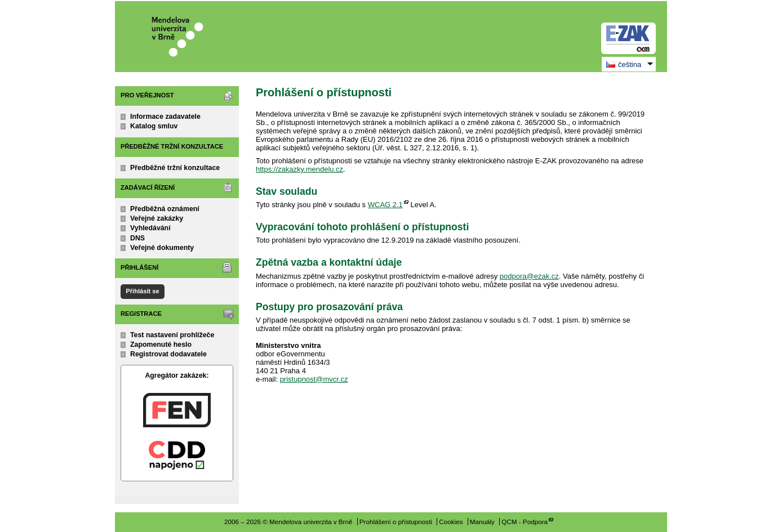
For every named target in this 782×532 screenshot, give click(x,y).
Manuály (482, 522)
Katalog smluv (154, 126)
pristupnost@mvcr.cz (314, 379)
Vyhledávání (150, 228)
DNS (137, 238)
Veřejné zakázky (157, 218)
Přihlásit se (142, 291)
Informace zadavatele (165, 117)
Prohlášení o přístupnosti (396, 522)
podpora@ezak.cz (529, 276)
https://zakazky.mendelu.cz (299, 169)
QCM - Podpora (525, 522)
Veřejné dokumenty (162, 248)
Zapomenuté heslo (161, 345)
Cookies (451, 522)
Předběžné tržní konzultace (175, 168)
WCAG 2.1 (385, 205)
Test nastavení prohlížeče (172, 335)
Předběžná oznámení (165, 209)
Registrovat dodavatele (168, 354)
